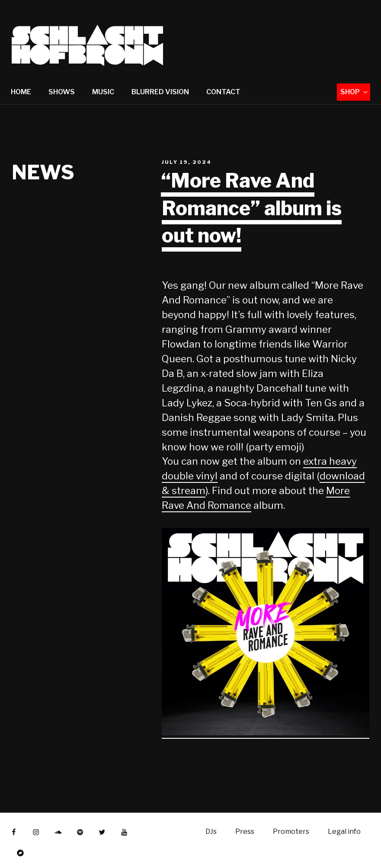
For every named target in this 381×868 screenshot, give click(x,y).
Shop (355, 92)
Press (245, 831)
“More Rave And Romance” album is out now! (251, 208)
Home (21, 92)
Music (103, 92)
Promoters (291, 831)
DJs (211, 831)
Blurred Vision (160, 92)
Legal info (344, 831)
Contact (223, 92)
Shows (62, 92)
